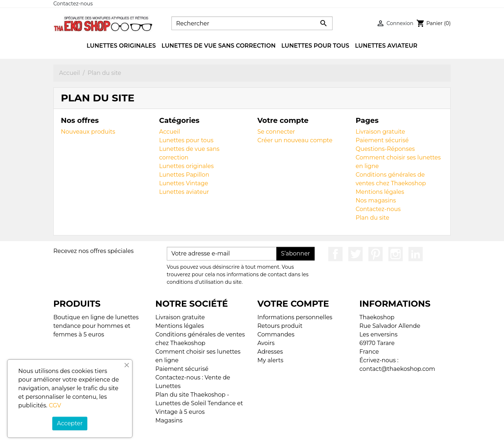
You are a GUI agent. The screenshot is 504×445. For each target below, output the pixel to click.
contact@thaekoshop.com (397, 369)
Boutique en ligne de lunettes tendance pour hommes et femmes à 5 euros (96, 326)
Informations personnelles (295, 317)
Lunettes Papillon (184, 175)
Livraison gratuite (381, 132)
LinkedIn (416, 254)
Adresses (270, 352)
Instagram (396, 254)
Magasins (169, 420)
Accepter (70, 423)
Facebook (335, 254)
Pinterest (375, 254)
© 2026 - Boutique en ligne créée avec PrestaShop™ (254, 435)
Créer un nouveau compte (295, 140)
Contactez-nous (73, 4)
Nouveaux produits (88, 132)
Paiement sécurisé (382, 140)
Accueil (170, 132)
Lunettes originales (187, 166)
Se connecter (276, 132)
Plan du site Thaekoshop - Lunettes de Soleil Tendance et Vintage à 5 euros (199, 403)
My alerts (270, 360)
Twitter (355, 254)
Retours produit (280, 326)
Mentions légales (380, 192)
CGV (55, 405)
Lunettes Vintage (184, 183)
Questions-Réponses (385, 149)
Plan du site (373, 218)
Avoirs (266, 343)
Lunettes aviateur (184, 192)
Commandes (276, 334)
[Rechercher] (252, 23)
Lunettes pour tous (186, 140)
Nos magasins (376, 200)
